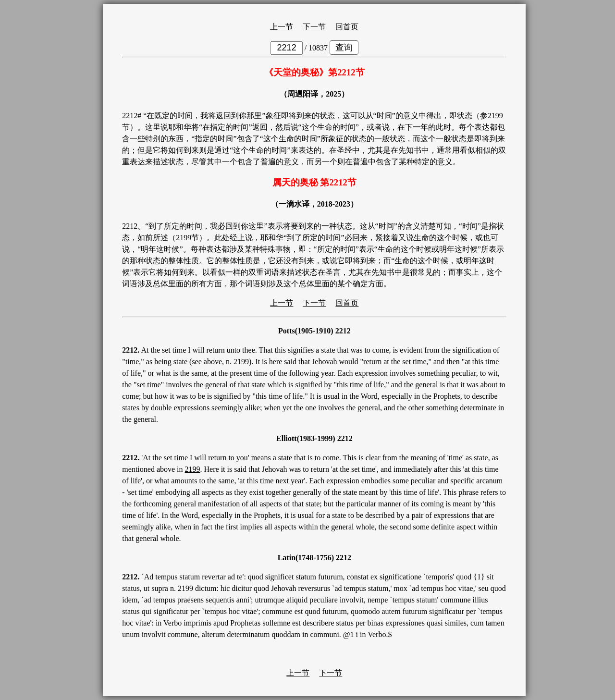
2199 (193, 469)
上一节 (282, 27)
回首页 (347, 27)
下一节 (314, 27)
